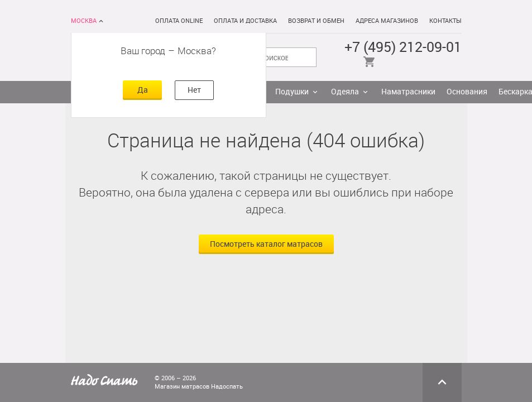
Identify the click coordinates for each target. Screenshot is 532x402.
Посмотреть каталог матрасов (266, 244)
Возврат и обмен (316, 21)
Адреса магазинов (387, 21)
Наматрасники (408, 92)
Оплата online (179, 21)
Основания (467, 92)
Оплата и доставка (245, 21)
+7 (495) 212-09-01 (403, 47)
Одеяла (345, 92)
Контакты (445, 21)
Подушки (292, 92)
